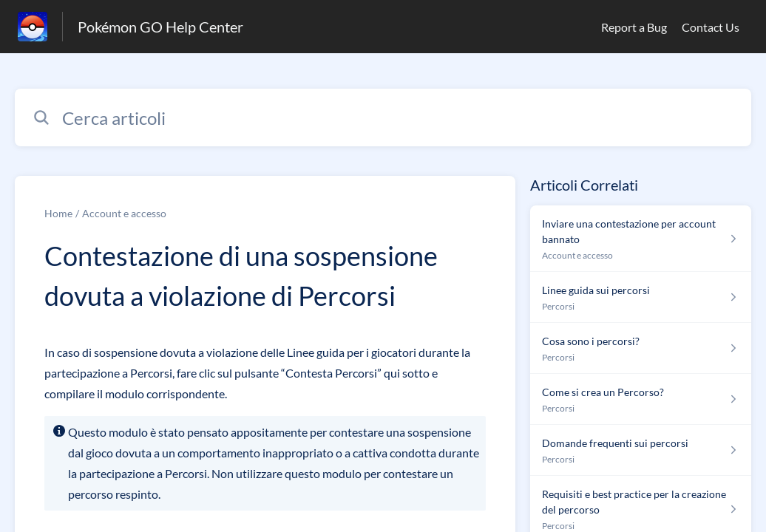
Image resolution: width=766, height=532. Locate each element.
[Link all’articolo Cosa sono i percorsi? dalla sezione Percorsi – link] (641, 348)
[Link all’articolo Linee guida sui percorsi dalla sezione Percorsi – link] (641, 297)
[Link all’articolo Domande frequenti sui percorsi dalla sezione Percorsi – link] (641, 450)
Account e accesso (124, 213)
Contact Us (711, 27)
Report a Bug (634, 27)
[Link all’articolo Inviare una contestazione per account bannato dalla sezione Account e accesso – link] (641, 239)
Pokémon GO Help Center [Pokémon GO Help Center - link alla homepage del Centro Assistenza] (160, 27)
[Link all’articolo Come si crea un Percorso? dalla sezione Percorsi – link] (641, 399)
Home (58, 213)
